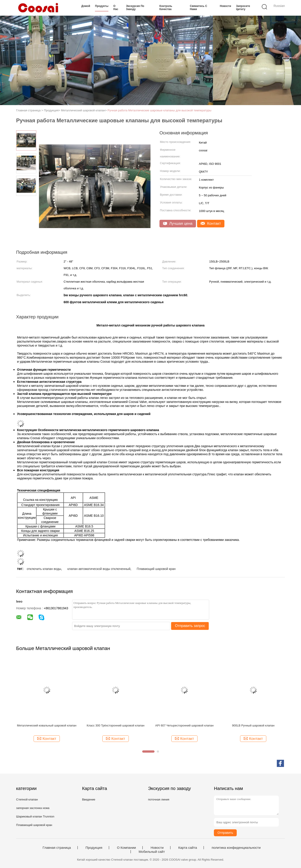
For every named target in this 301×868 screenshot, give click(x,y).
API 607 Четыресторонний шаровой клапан (184, 725)
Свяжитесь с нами (199, 8)
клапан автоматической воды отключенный (99, 569)
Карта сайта (188, 848)
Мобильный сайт (152, 852)
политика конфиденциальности (236, 848)
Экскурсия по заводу (135, 8)
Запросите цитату (243, 8)
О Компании (126, 848)
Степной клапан (27, 799)
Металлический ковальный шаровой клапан (47, 725)
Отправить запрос (190, 626)
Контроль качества (166, 8)
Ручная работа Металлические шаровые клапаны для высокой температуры (159, 110)
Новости (226, 6)
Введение (89, 799)
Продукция (94, 848)
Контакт (211, 223)
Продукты (102, 6)
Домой (86, 6)
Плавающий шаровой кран (156, 569)
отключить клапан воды (44, 569)
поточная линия (159, 799)
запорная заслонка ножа (33, 808)
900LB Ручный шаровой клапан (253, 725)
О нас (116, 8)
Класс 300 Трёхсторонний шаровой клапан (116, 725)
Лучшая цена (178, 223)
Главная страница (57, 848)
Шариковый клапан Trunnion (35, 816)
